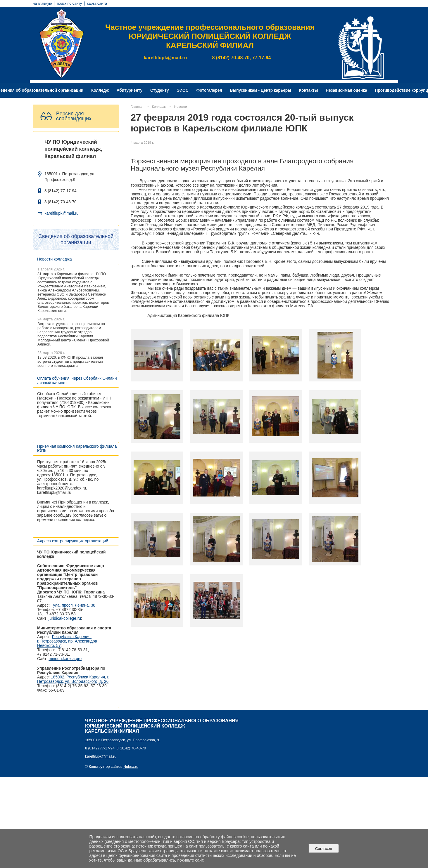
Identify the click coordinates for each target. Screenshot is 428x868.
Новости (181, 107)
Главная (137, 107)
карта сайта (97, 4)
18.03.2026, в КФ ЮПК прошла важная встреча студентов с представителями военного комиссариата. (70, 362)
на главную (42, 4)
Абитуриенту (130, 90)
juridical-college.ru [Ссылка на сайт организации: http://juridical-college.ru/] (65, 618)
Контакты (309, 90)
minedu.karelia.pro (65, 659)
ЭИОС (182, 90)
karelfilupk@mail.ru (62, 213)
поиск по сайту (69, 4)
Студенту (160, 90)
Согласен (323, 849)
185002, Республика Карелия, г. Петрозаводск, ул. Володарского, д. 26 (73, 679)
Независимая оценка (346, 90)
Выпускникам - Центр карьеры (261, 90)
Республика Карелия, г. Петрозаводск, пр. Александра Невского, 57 (67, 641)
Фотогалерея (209, 90)
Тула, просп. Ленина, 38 (73, 605)
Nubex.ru (131, 767)
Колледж (100, 90)
